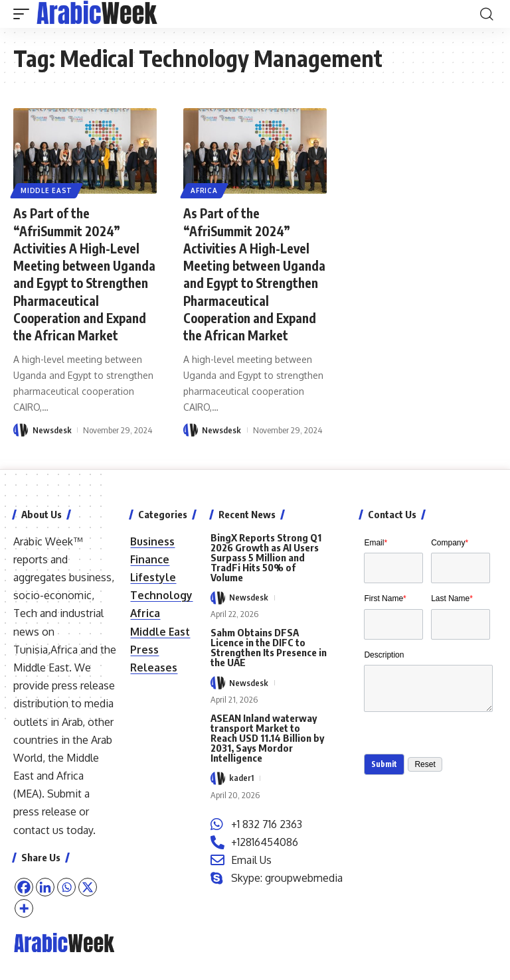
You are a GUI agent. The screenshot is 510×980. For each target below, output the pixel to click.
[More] (24, 908)
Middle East (47, 190)
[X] (88, 887)
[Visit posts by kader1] (218, 778)
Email (376, 543)
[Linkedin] (45, 887)
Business (152, 541)
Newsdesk (52, 447)
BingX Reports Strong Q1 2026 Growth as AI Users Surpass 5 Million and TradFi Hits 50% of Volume (266, 557)
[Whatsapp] (66, 887)
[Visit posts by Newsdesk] (21, 447)
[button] (25, 14)
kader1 (241, 778)
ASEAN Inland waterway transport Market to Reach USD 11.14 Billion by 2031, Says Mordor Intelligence (267, 738)
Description (384, 660)
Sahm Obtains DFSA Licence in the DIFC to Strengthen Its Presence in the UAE (269, 647)
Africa (205, 190)
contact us (39, 830)
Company (450, 543)
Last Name (452, 601)
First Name (385, 601)
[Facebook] (24, 887)
